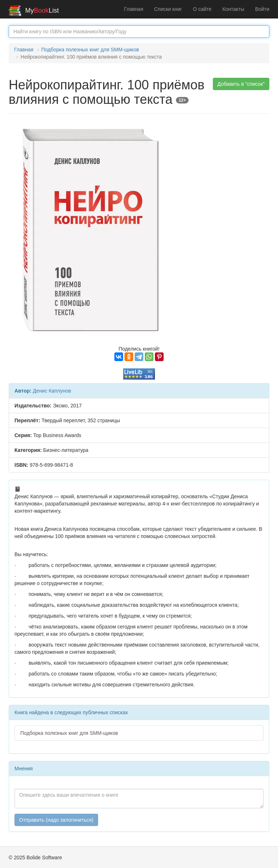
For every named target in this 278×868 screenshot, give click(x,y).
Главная (133, 9)
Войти (262, 9)
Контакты (233, 9)
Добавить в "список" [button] (241, 84)
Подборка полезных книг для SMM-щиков (90, 50)
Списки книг (168, 9)
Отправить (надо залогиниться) (56, 820)
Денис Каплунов (52, 391)
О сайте (202, 9)
